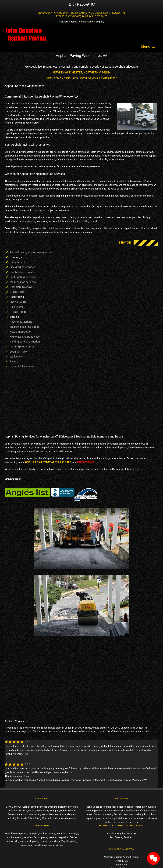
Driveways (16, 257)
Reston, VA (121, 865)
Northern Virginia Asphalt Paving (121, 857)
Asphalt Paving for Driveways (121, 834)
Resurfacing (17, 297)
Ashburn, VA (121, 861)
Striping (14, 317)
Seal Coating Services (121, 837)
